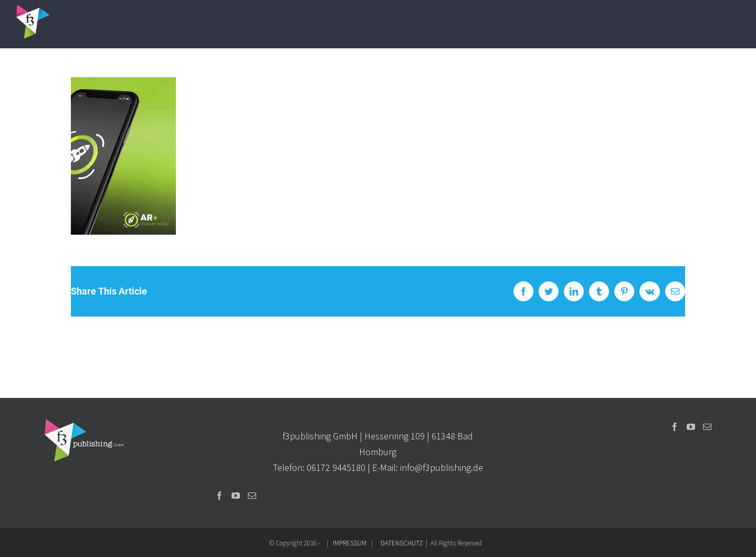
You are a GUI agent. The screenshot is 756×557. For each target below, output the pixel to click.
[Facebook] (219, 496)
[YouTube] (236, 496)
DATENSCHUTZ (402, 543)
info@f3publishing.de (442, 467)
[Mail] (252, 496)
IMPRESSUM (350, 543)
